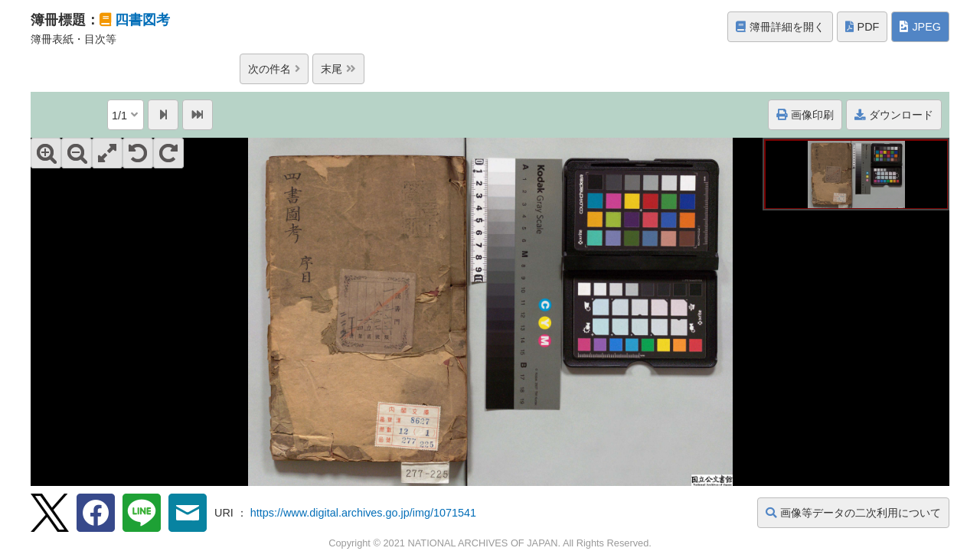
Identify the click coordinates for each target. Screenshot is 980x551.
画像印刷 (805, 115)
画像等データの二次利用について (853, 513)
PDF (862, 27)
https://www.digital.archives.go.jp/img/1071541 (363, 513)
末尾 (338, 69)
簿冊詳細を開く (780, 27)
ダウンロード (894, 115)
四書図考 (142, 20)
